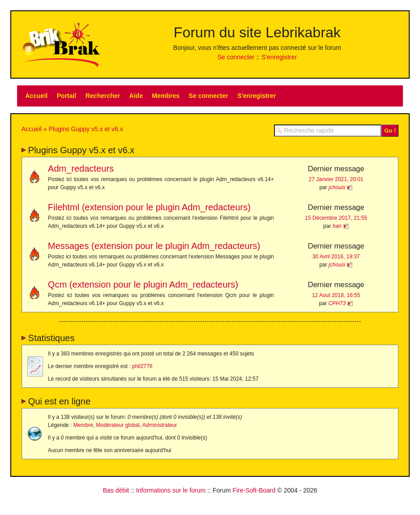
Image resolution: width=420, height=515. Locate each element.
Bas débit (116, 490)
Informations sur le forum (171, 490)
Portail (66, 96)
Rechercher (103, 96)
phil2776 (142, 366)
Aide (136, 96)
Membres (166, 96)
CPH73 (337, 303)
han (337, 226)
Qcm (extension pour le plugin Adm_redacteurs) (143, 284)
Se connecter (236, 57)
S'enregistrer (279, 57)
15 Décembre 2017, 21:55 (336, 218)
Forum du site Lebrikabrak (257, 32)
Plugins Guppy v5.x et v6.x (86, 129)
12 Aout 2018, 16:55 (336, 295)
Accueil (36, 96)
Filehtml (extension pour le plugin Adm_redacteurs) (149, 207)
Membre (83, 425)
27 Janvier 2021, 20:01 (336, 179)
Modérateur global (118, 425)
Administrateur (160, 425)
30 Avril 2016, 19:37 (336, 257)
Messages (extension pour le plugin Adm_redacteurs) (154, 246)
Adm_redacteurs (81, 169)
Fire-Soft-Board (254, 490)
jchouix (337, 187)
